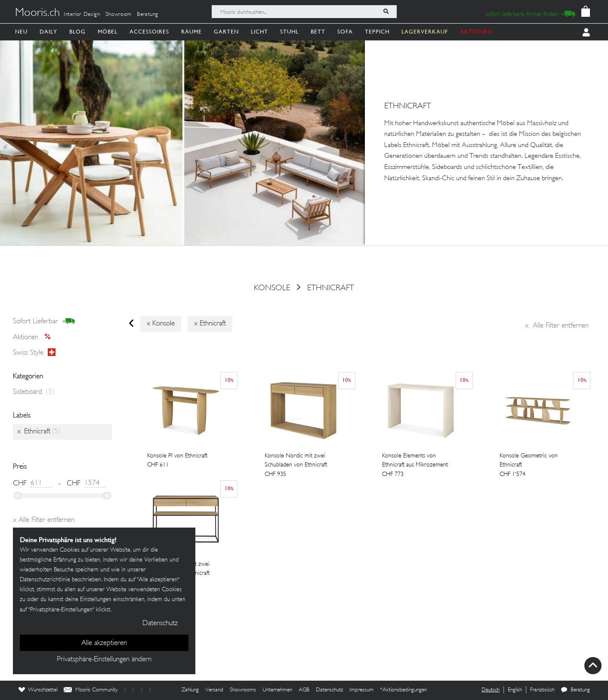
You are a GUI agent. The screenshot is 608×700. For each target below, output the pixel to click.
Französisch (542, 690)
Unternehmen (277, 690)
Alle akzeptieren (104, 643)
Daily (48, 32)
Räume (191, 32)
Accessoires (149, 32)
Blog (77, 32)
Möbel (108, 32)
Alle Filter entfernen (557, 326)
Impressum (361, 690)
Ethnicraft (331, 288)
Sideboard (34, 392)
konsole (272, 288)
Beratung (148, 15)
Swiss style (34, 353)
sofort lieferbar (44, 322)
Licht (259, 32)
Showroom (119, 15)
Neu (21, 32)
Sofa (345, 32)
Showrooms (243, 690)
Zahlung (190, 690)
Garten (226, 32)
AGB (304, 690)
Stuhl (289, 32)
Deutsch (491, 690)
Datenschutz (329, 690)
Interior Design (82, 15)
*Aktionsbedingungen (403, 690)
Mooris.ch (37, 13)
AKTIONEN (476, 32)
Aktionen (34, 337)
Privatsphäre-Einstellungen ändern (104, 660)
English (515, 690)
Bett (318, 32)
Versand (214, 690)
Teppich (377, 32)
